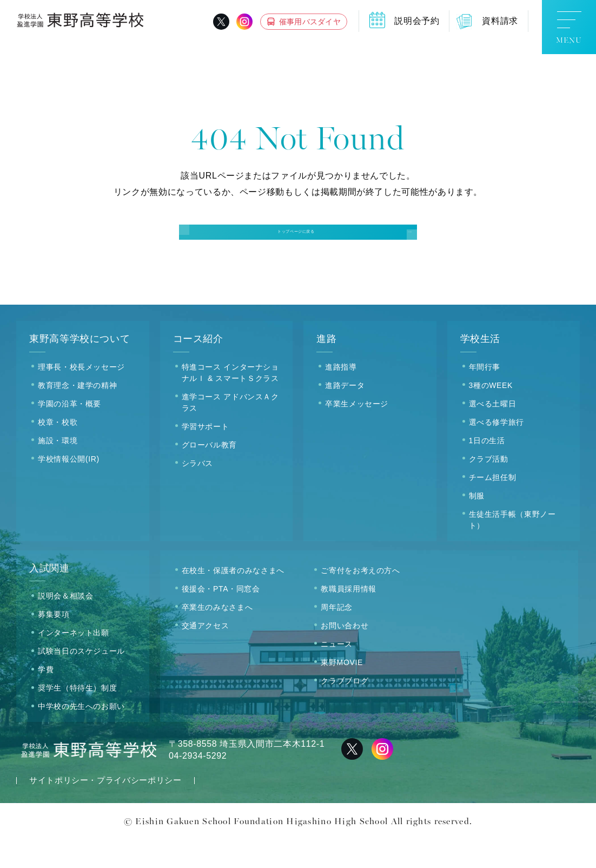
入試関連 (49, 597)
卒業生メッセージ (357, 432)
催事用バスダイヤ (310, 22)
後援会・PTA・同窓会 (221, 617)
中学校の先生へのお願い (81, 735)
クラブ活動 (489, 488)
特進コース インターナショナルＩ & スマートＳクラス (230, 401)
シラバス (198, 492)
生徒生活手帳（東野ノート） (512, 548)
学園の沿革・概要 (69, 432)
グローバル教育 (209, 474)
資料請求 (500, 21)
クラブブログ (345, 709)
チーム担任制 (493, 506)
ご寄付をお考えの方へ (360, 599)
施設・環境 (58, 469)
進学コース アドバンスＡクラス (230, 431)
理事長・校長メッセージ (81, 396)
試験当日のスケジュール (81, 680)
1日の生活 (487, 469)
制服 (477, 524)
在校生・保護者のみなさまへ (233, 599)
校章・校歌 (58, 451)
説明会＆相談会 (65, 625)
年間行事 (485, 396)
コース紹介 (198, 368)
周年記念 (337, 636)
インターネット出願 (74, 662)
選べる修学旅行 (496, 451)
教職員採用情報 (348, 617)
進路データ (345, 414)
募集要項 (54, 643)
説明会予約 (417, 21)
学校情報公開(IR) (69, 488)
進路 (326, 368)
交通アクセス (206, 654)
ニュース (337, 673)
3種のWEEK (491, 414)
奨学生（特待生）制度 (77, 717)
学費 (46, 699)
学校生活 (481, 368)
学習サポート (206, 455)
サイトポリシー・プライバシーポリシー (105, 809)
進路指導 (341, 396)
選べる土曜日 (493, 432)
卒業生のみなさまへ (217, 636)
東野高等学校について (80, 368)
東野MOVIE (342, 691)
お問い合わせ (345, 654)
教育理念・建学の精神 (77, 414)
